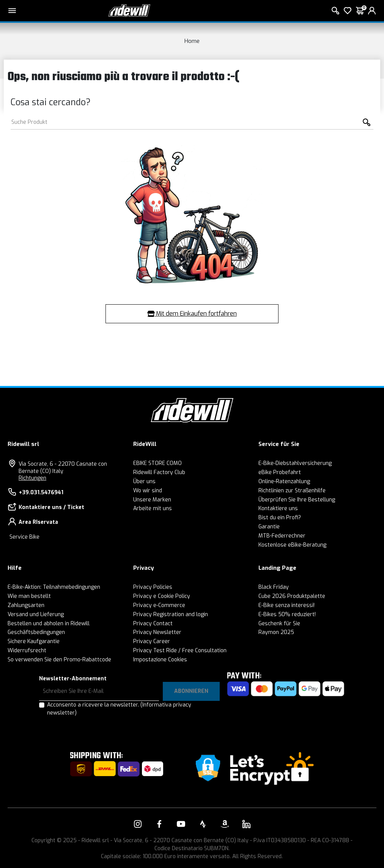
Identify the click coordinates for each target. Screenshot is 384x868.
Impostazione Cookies (160, 660)
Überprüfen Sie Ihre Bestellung (297, 500)
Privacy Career (152, 641)
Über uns (144, 481)
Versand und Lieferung (36, 614)
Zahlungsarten (26, 605)
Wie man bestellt (29, 596)
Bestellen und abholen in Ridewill (49, 624)
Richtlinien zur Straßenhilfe (292, 491)
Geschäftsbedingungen (36, 632)
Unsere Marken (152, 500)
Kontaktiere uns (278, 508)
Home (192, 41)
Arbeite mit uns (153, 508)
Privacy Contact (153, 624)
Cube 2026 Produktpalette (292, 596)
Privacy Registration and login (171, 614)
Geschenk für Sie (279, 624)
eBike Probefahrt (280, 472)
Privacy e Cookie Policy (162, 596)
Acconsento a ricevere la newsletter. (119, 709)
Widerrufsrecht (27, 651)
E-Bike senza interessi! (286, 605)
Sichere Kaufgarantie (34, 641)
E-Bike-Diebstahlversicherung (295, 463)
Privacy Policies (153, 587)
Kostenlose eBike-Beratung (292, 545)
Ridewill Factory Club (159, 472)
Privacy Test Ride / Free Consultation (180, 651)
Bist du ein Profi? (280, 518)
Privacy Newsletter (157, 632)
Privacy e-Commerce (159, 605)
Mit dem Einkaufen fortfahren (192, 314)
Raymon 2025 (276, 632)
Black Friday (274, 587)
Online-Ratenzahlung (284, 481)
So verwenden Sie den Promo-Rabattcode (59, 660)
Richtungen (32, 478)
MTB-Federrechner (282, 536)
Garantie (269, 527)
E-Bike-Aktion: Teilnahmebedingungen (54, 587)
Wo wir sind (148, 491)
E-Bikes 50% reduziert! (287, 614)
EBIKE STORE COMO (157, 463)
